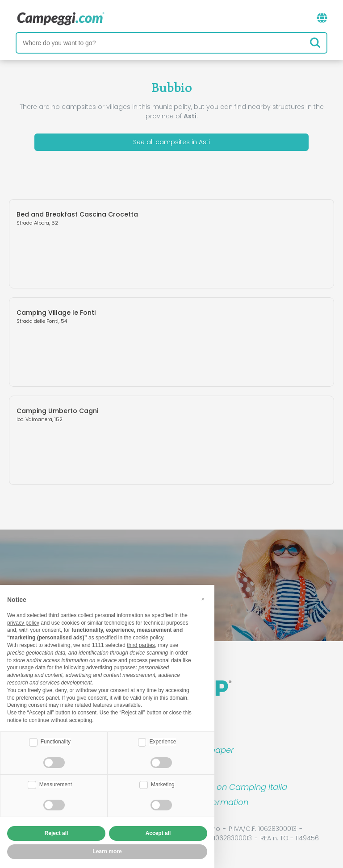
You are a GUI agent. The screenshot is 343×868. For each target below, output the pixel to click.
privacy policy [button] (23, 623)
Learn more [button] (107, 851)
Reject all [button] (56, 833)
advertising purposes (111, 668)
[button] (203, 599)
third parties (141, 645)
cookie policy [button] (148, 638)
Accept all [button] (158, 833)
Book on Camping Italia (241, 787)
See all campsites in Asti (171, 142)
